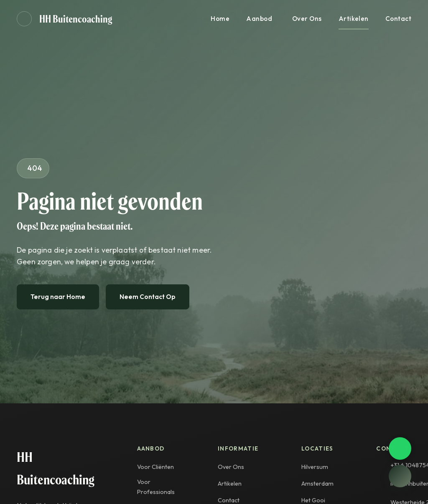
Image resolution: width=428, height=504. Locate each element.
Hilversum (315, 467)
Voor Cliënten (155, 467)
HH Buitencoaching (76, 19)
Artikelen (354, 19)
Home (220, 19)
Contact (398, 19)
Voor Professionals (156, 487)
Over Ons (307, 19)
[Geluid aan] (24, 19)
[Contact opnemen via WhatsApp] (400, 449)
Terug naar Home (58, 297)
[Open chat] (400, 476)
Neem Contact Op (148, 297)
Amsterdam (317, 484)
